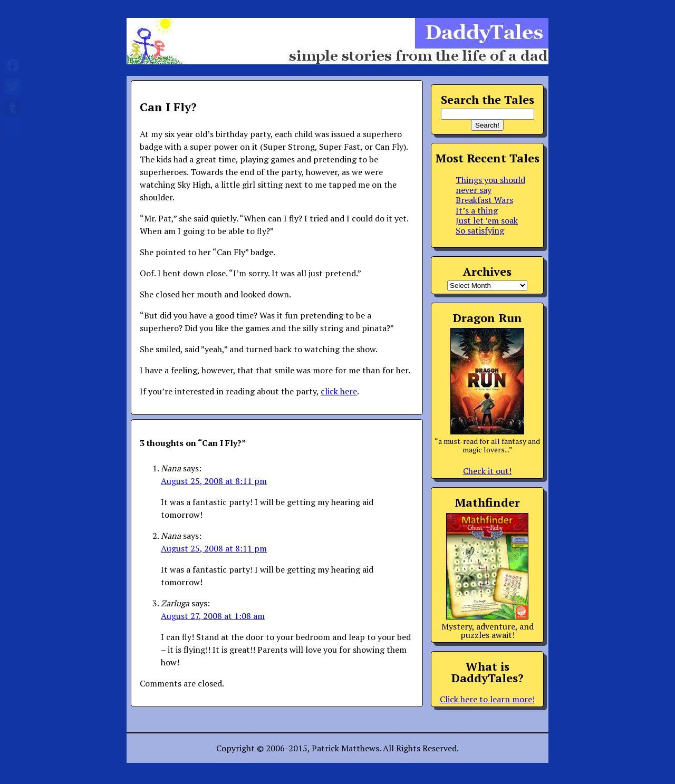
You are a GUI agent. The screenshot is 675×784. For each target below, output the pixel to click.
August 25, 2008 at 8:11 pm (214, 481)
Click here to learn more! (487, 699)
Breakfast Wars (484, 200)
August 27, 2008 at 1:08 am (213, 616)
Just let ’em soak (487, 220)
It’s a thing (477, 210)
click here (339, 391)
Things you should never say (490, 185)
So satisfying (480, 230)
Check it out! (487, 471)
